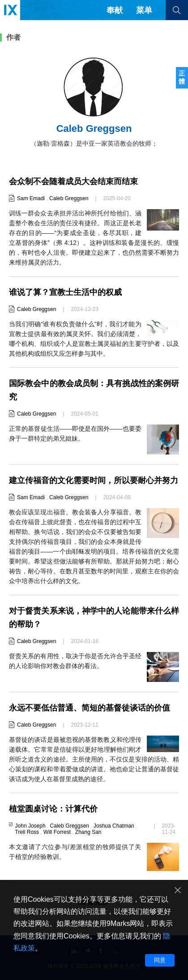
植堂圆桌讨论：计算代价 (53, 809)
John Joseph (30, 826)
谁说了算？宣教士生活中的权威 (65, 292)
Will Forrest (57, 832)
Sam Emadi (31, 198)
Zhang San (88, 832)
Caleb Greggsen (69, 198)
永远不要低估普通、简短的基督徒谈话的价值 (90, 708)
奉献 (115, 10)
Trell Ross (27, 832)
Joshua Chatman (114, 826)
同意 (160, 960)
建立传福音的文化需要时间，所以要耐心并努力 (94, 480)
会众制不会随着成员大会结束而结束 (73, 181)
